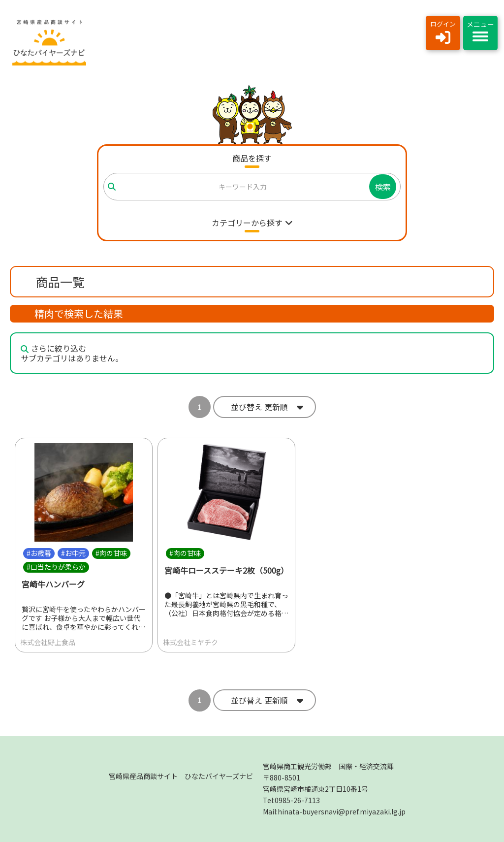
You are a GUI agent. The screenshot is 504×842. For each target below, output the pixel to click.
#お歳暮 (39, 553)
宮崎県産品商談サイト (181, 776)
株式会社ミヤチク (190, 642)
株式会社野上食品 (48, 642)
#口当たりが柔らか (56, 567)
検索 (383, 187)
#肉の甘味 (111, 553)
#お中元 (73, 553)
